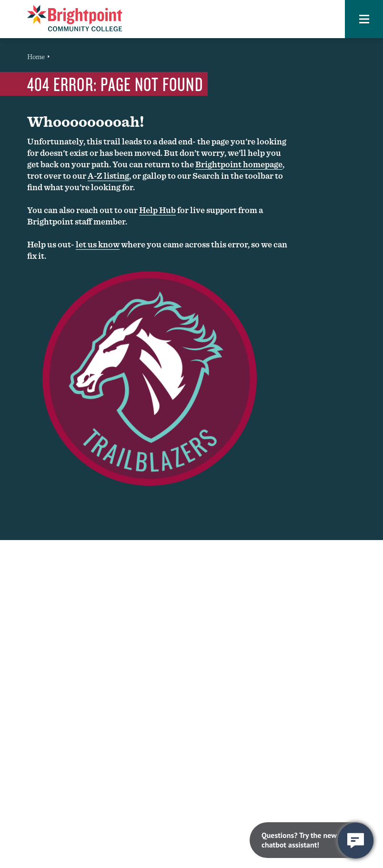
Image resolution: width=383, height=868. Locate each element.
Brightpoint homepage (239, 164)
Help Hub (157, 210)
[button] (364, 19)
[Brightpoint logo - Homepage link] (75, 18)
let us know (98, 244)
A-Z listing (108, 176)
